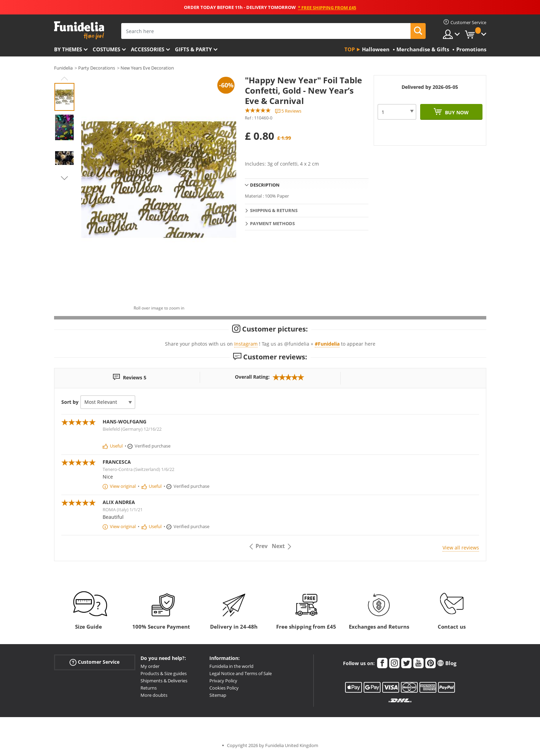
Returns (149, 688)
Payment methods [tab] (272, 223)
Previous (64, 78)
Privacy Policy (223, 681)
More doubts (154, 695)
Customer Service (95, 662)
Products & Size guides (164, 673)
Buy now (456, 112)
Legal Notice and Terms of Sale (241, 673)
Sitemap (218, 695)
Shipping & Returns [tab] (274, 210)
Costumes (106, 49)
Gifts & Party (193, 49)
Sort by (70, 402)
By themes (68, 49)
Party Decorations (97, 68)
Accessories (148, 49)
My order (150, 666)
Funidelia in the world (231, 666)
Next (64, 178)
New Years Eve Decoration (147, 68)
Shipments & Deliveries (164, 681)
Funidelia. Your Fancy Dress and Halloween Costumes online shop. (79, 30)
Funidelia (63, 68)
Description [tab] (265, 185)
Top (350, 49)
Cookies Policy (224, 688)
